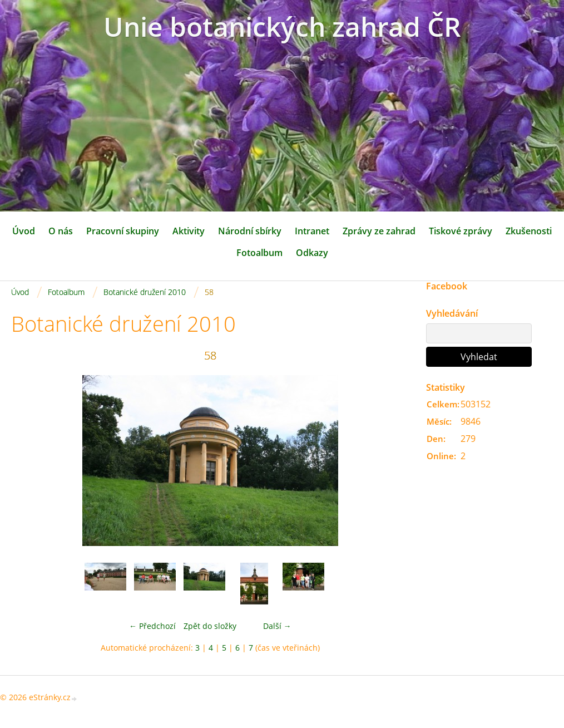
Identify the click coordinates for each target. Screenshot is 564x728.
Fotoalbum (259, 253)
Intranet (312, 231)
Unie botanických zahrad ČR (282, 26)
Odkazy (312, 253)
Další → (277, 626)
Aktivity (189, 231)
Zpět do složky (210, 626)
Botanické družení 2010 (145, 292)
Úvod (24, 231)
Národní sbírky (250, 231)
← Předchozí (152, 626)
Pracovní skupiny (123, 231)
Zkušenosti (529, 231)
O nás (61, 231)
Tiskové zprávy (461, 231)
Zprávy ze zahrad (379, 231)
